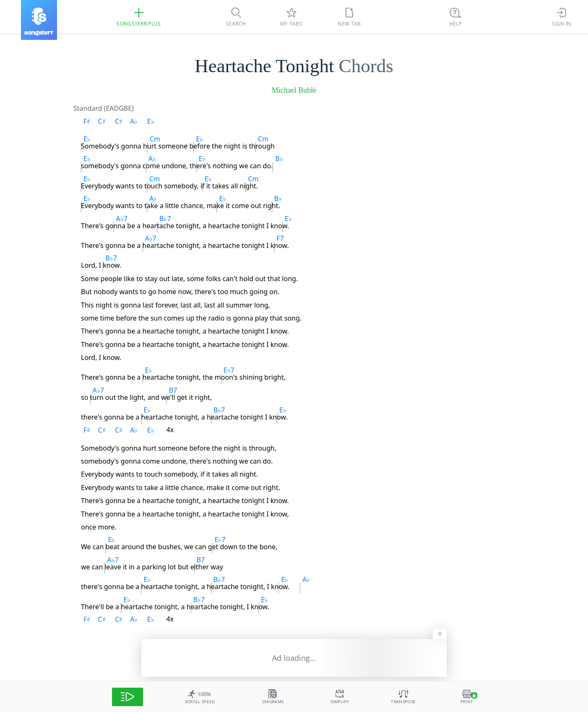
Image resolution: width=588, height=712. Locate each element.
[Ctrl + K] (455, 17)
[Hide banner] (440, 634)
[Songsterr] (39, 20)
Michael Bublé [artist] (294, 90)
